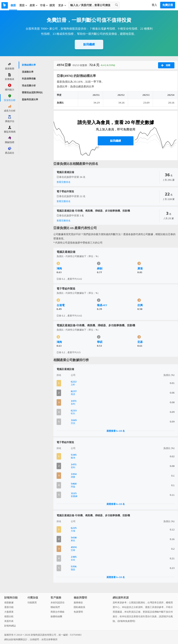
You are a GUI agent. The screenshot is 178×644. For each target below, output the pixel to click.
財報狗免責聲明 (126, 621)
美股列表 (9, 621)
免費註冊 (168, 5)
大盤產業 (9, 612)
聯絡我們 (55, 607)
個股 (13, 5)
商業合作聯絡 (57, 612)
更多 (62, 5)
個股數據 (9, 603)
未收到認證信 (57, 603)
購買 (52, 5)
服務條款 (78, 603)
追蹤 (166, 65)
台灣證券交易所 (155, 603)
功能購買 (32, 603)
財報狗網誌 (10, 626)
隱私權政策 (79, 607)
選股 (23, 5)
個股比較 (9, 616)
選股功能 (9, 607)
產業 (34, 5)
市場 (44, 5)
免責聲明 (78, 612)
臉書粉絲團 (56, 616)
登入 (154, 5)
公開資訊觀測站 (137, 603)
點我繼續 (89, 44)
